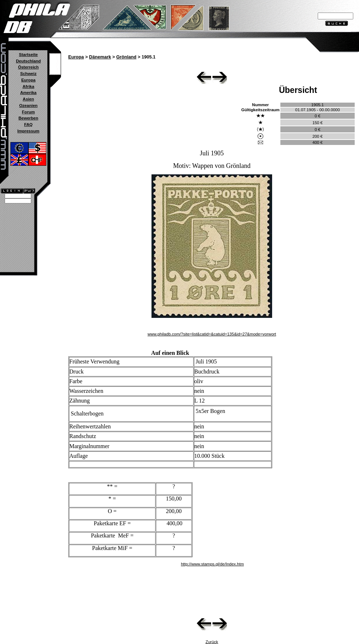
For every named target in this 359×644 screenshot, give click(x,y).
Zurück (212, 642)
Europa (28, 80)
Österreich (28, 67)
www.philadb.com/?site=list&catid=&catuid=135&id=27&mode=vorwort (212, 334)
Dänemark (100, 57)
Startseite (28, 55)
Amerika (28, 93)
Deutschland (28, 61)
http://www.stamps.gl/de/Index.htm (212, 564)
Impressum (28, 131)
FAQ (28, 124)
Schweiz (28, 74)
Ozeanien (28, 105)
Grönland (126, 57)
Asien (28, 99)
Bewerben (28, 118)
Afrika (29, 86)
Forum (28, 112)
